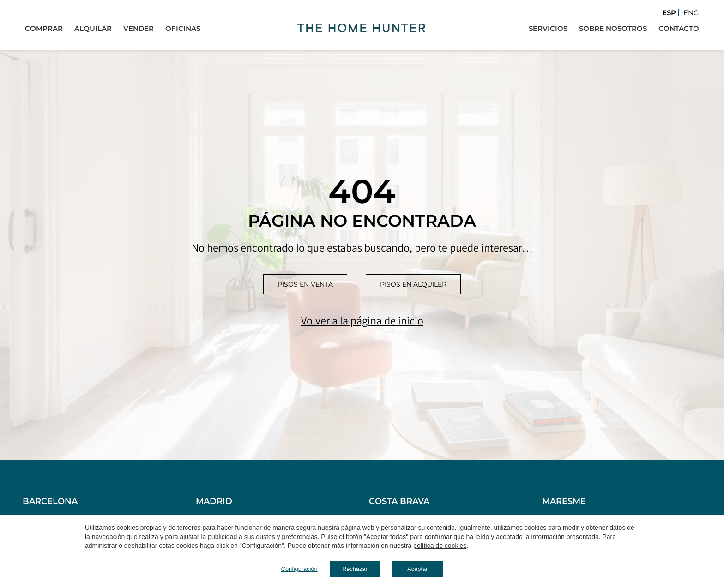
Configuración (281, 568)
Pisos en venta (305, 284)
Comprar (44, 28)
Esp (669, 13)
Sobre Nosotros (613, 28)
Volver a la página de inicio (362, 320)
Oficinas (183, 28)
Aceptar (431, 568)
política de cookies (440, 544)
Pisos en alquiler (413, 284)
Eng (691, 13)
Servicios (548, 28)
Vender (139, 28)
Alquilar (93, 28)
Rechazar (350, 568)
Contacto (679, 28)
